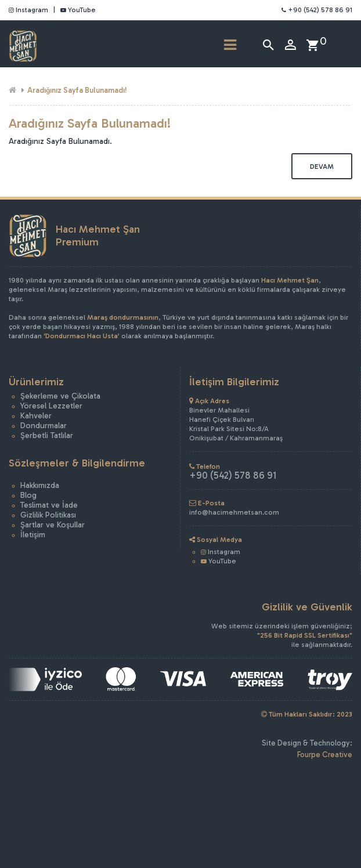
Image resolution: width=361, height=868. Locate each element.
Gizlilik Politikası (48, 515)
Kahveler (36, 416)
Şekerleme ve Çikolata (60, 396)
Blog (28, 495)
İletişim (33, 535)
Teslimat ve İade (49, 505)
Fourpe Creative (325, 755)
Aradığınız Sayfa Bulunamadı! (77, 90)
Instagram (28, 10)
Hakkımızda (40, 485)
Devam (322, 167)
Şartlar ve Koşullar (53, 525)
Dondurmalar (44, 426)
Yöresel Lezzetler (51, 406)
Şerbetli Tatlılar (47, 435)
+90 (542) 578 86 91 (317, 10)
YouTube (78, 10)
